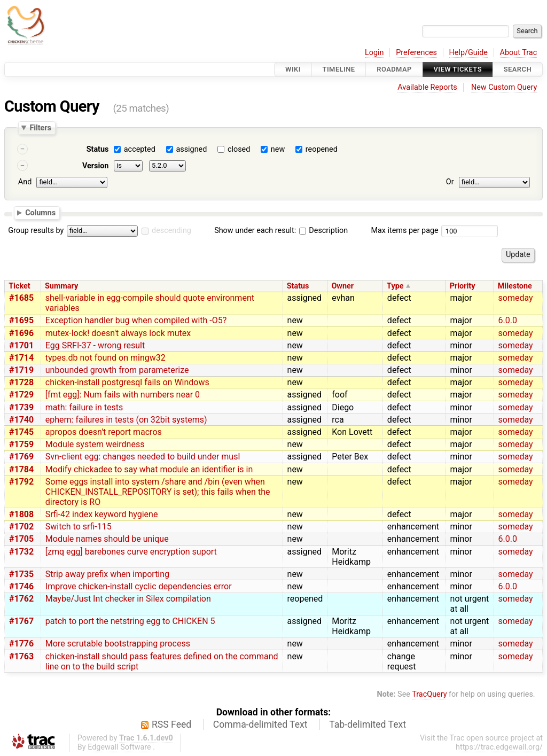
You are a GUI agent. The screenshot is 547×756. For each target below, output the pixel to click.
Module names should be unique (107, 539)
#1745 (21, 432)
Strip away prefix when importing (107, 574)
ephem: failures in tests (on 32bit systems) (126, 420)
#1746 (21, 586)
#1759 (21, 444)
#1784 (21, 469)
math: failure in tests (84, 407)
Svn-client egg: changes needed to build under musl (143, 457)
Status (98, 149)
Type (395, 286)
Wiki (293, 69)
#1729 (21, 395)
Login (374, 53)
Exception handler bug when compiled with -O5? (136, 320)
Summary (61, 286)
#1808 (21, 514)
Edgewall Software (119, 747)
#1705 (21, 539)
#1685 (21, 298)
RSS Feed (171, 724)
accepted (140, 149)
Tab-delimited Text (368, 724)
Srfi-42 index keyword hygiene (102, 514)
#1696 (21, 333)
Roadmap (394, 69)
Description (323, 231)
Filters (40, 128)
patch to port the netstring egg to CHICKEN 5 (130, 621)
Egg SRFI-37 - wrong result (95, 345)
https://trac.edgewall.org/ (499, 747)
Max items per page (404, 231)
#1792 (21, 482)
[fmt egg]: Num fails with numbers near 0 (123, 395)
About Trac (519, 53)
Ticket (19, 286)
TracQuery (429, 694)
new (278, 149)
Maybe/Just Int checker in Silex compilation (128, 599)
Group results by (36, 231)
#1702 (21, 527)
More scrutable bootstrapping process (118, 644)
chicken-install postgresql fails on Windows (127, 382)
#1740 (21, 420)
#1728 (21, 382)
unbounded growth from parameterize (117, 370)
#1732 (21, 552)
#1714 (21, 358)
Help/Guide (468, 53)
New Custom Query (504, 87)
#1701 (21, 345)
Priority (463, 286)
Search (518, 69)
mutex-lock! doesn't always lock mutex (118, 333)
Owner (342, 286)
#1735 (21, 574)
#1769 (21, 457)
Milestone (515, 286)
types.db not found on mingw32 (106, 358)
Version (96, 166)
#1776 (21, 644)
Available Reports (427, 87)
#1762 (21, 599)
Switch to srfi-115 (79, 527)
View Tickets (458, 69)
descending (171, 231)
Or (450, 182)
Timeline (339, 69)
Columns (40, 212)
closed (239, 149)
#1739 (21, 407)
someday (516, 298)
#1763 (21, 656)
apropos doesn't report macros (104, 432)
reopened (322, 149)
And (25, 182)
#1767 (21, 621)
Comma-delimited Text (260, 724)
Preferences (416, 53)
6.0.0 (508, 320)
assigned (191, 149)
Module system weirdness (95, 444)
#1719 (21, 370)
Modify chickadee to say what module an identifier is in (149, 469)
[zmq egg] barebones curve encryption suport (131, 552)
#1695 (21, 320)
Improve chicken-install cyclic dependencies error (139, 586)
